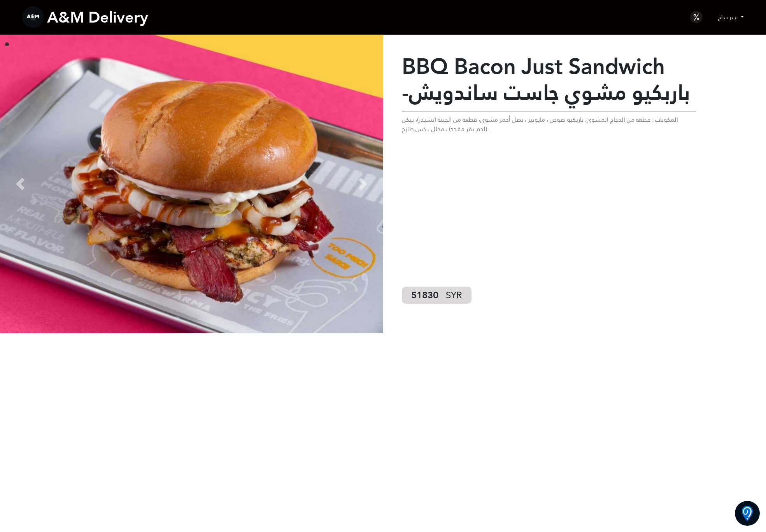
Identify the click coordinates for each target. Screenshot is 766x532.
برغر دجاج (729, 17)
